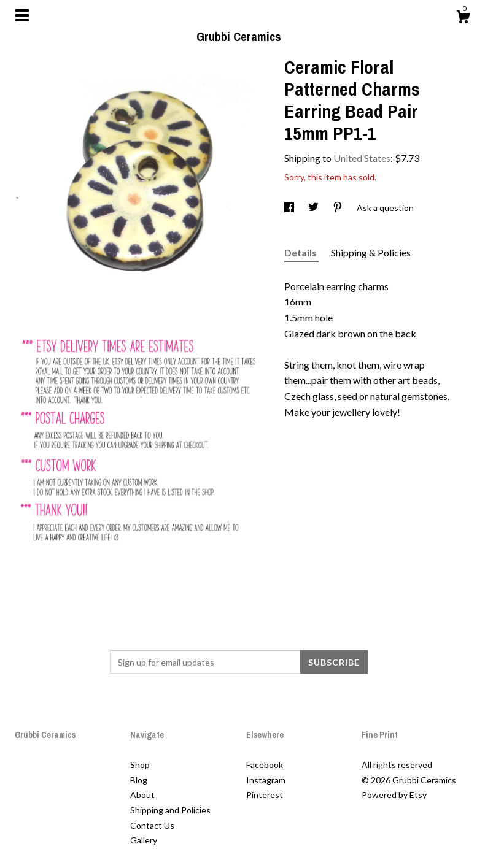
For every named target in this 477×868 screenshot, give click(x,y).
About (142, 795)
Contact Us (152, 825)
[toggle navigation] (22, 15)
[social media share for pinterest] (339, 208)
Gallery (144, 840)
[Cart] (463, 18)
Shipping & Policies (371, 252)
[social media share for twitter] (314, 208)
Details (301, 252)
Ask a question (385, 208)
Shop (140, 765)
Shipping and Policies (170, 810)
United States (362, 158)
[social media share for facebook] (290, 208)
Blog (139, 780)
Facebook (265, 765)
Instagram (266, 780)
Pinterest (265, 795)
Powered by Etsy (394, 795)
